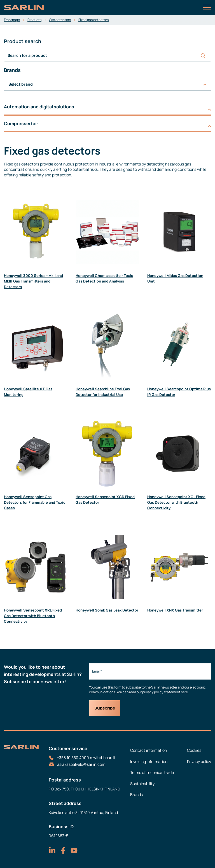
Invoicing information (149, 761)
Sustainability (142, 784)
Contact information (149, 750)
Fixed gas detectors (94, 20)
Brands (136, 795)
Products (34, 20)
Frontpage (12, 20)
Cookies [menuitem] (194, 750)
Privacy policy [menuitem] (199, 761)
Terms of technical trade (152, 772)
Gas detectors (60, 20)
